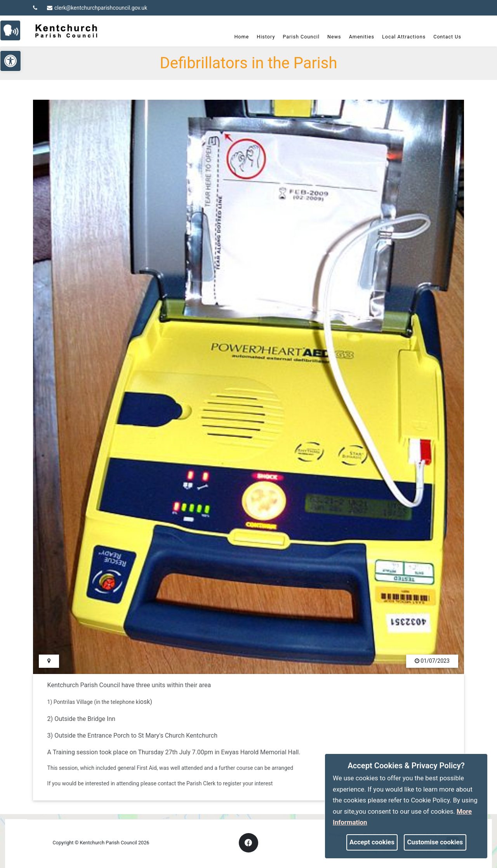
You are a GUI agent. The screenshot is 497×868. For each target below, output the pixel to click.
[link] (14, 30)
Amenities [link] (358, 37)
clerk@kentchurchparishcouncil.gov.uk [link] (97, 8)
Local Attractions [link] (401, 37)
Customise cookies (435, 842)
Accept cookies (372, 842)
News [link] (331, 37)
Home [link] (238, 37)
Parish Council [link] (298, 37)
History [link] (263, 37)
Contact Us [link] (444, 37)
